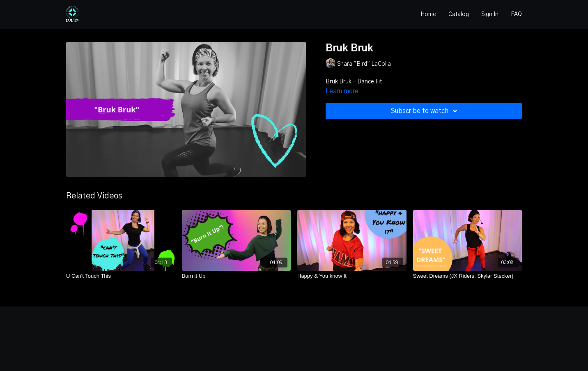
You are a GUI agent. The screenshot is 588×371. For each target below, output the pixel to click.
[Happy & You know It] (352, 276)
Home (428, 14)
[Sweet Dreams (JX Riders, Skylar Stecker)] (468, 276)
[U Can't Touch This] (121, 276)
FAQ (516, 14)
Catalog (459, 14)
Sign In (490, 14)
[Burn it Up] (237, 276)
